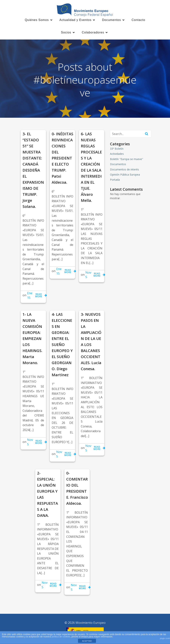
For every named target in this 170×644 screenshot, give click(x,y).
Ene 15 (30, 296)
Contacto (138, 20)
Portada (115, 180)
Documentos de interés (124, 170)
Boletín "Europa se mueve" (127, 160)
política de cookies (61, 637)
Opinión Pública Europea (125, 175)
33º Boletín (117, 149)
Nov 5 (88, 275)
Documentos (118, 165)
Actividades (117, 154)
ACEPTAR (87, 641)
